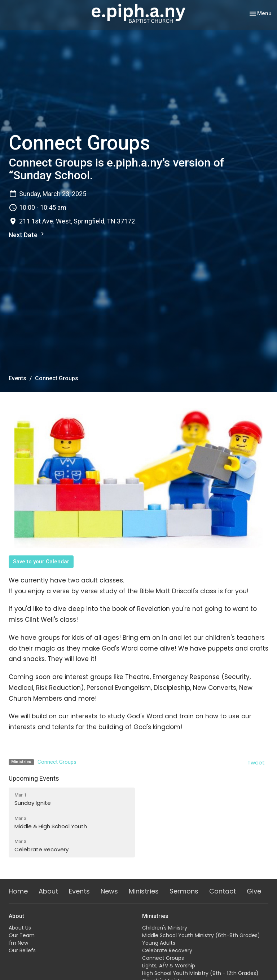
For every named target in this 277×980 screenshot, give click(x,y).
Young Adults (159, 943)
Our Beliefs (22, 950)
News (109, 891)
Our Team (22, 935)
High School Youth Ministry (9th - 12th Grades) (200, 973)
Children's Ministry (165, 928)
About (48, 891)
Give (254, 891)
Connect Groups (57, 762)
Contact (223, 891)
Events (17, 378)
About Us (20, 928)
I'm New (18, 943)
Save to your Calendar (41, 562)
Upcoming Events (34, 778)
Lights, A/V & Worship (169, 966)
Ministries (144, 891)
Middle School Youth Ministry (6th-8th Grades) (201, 935)
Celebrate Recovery (167, 950)
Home (18, 891)
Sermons (184, 891)
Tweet (256, 762)
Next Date (27, 234)
